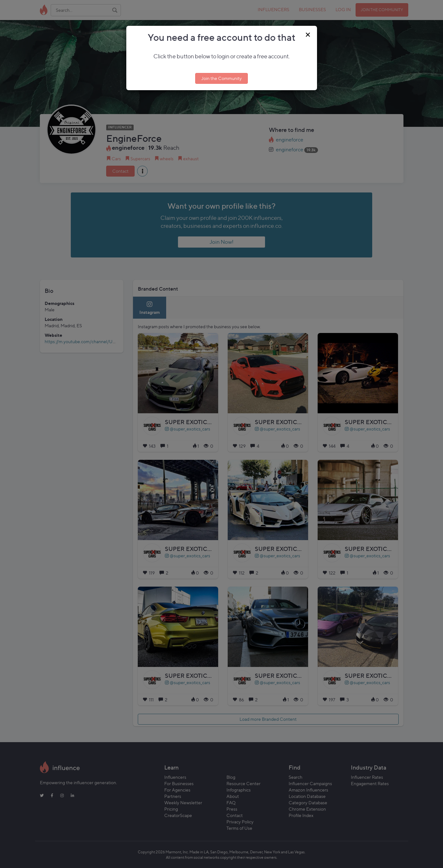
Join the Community (222, 78)
